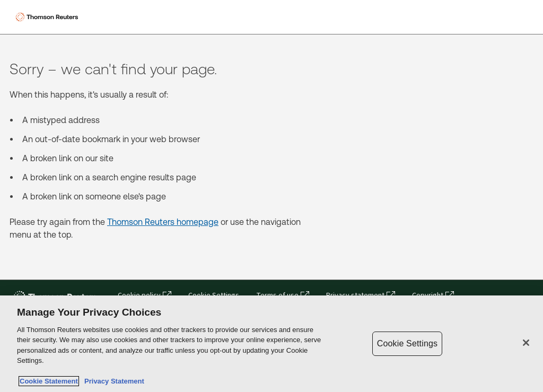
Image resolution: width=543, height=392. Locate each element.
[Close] (526, 343)
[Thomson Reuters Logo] (48, 17)
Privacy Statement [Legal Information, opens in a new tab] (112, 381)
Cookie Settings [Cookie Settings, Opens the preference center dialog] (407, 343)
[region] (271, 344)
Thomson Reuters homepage (163, 222)
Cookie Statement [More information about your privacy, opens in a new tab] (49, 381)
